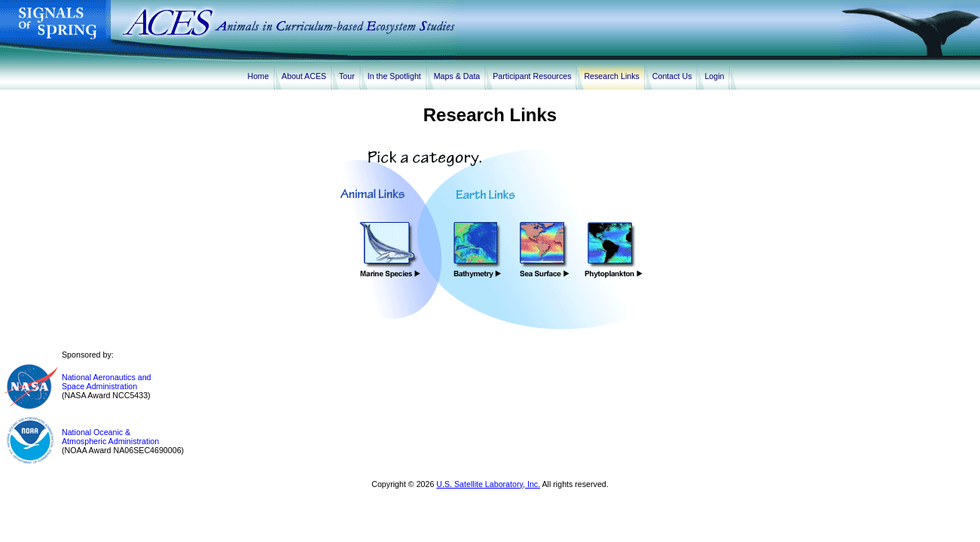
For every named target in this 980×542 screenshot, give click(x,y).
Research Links (614, 76)
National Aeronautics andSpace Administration (106, 382)
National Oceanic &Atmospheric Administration (110, 437)
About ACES (306, 76)
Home (258, 76)
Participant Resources (534, 76)
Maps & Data (459, 76)
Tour (349, 76)
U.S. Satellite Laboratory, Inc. (488, 484)
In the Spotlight (397, 76)
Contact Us (675, 76)
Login (716, 76)
